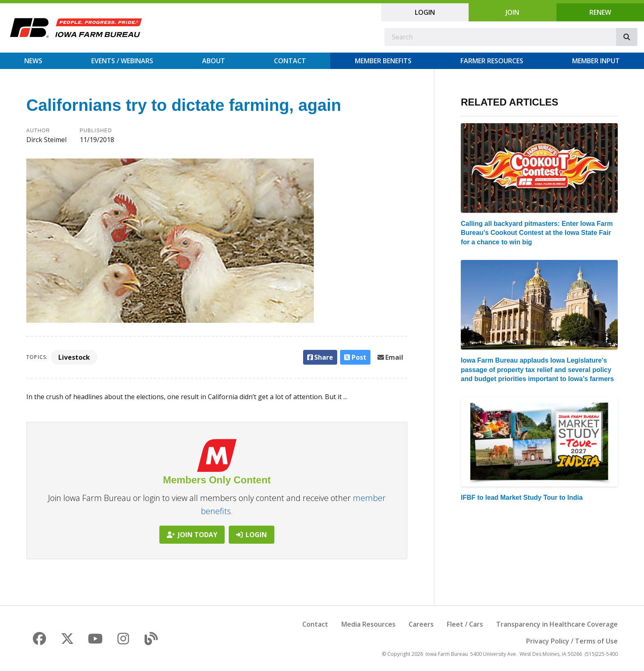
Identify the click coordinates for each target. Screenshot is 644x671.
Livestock (74, 357)
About (214, 61)
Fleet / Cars (465, 624)
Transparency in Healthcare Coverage (557, 624)
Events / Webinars (122, 61)
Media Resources (368, 624)
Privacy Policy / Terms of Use (572, 641)
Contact (290, 61)
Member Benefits (383, 61)
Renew (600, 12)
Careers (421, 624)
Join (512, 12)
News (33, 61)
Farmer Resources (492, 61)
